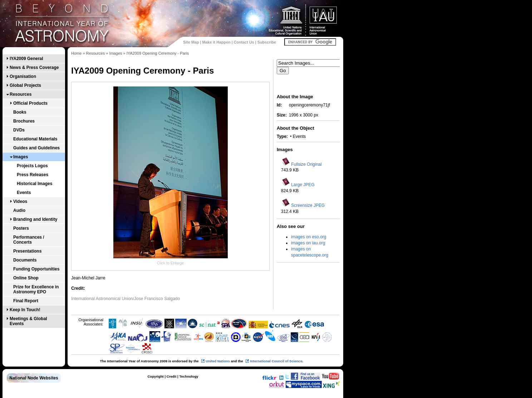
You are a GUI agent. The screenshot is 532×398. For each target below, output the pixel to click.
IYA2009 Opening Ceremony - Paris (158, 53)
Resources (21, 94)
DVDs (19, 130)
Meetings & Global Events (28, 321)
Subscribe (267, 42)
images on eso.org (309, 237)
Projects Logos (32, 166)
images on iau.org (308, 243)
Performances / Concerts (29, 240)
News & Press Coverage (34, 68)
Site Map (191, 42)
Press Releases (33, 175)
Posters (21, 228)
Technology (189, 376)
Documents (25, 260)
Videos (20, 202)
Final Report (26, 301)
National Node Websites (34, 378)
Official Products (30, 103)
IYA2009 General (26, 59)
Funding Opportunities (36, 269)
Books (20, 112)
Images (21, 157)
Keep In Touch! (25, 310)
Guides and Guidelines (36, 148)
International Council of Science (276, 361)
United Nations (218, 361)
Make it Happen (216, 42)
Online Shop (26, 278)
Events (24, 193)
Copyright (155, 376)
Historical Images (35, 184)
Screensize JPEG (308, 205)
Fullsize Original (306, 164)
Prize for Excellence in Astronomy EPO (36, 289)
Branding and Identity (35, 219)
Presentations (27, 251)
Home (76, 53)
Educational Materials (35, 139)
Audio (19, 210)
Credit (172, 376)
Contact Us (244, 42)
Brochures (24, 121)
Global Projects (25, 85)
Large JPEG (303, 185)
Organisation (23, 76)
